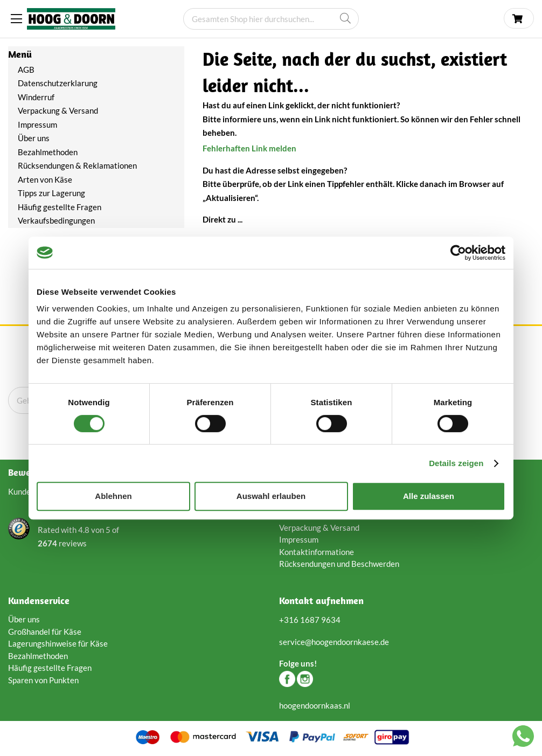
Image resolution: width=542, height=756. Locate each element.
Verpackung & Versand (58, 110)
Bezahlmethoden (48, 152)
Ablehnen (113, 496)
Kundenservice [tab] (39, 601)
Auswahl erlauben (271, 496)
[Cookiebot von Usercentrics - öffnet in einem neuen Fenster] (458, 253)
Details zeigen (456, 463)
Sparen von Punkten (43, 680)
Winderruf (36, 97)
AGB (26, 70)
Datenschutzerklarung (58, 83)
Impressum (37, 124)
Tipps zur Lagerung (51, 193)
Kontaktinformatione (317, 552)
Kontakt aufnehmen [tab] (321, 601)
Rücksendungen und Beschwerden (339, 564)
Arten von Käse (45, 179)
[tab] (96, 55)
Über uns (34, 138)
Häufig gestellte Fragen (60, 207)
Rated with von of (78, 537)
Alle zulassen (429, 496)
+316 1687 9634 (310, 620)
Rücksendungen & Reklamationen (77, 165)
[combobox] (271, 19)
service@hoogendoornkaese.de (334, 642)
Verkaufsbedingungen (56, 220)
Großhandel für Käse (45, 632)
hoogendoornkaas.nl (315, 705)
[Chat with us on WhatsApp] (523, 738)
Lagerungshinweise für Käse (58, 643)
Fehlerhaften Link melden (249, 148)
